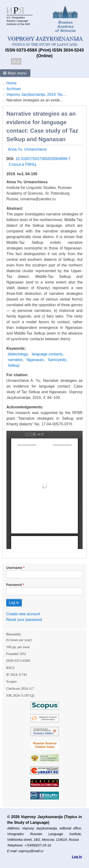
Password (14, 585)
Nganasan (35, 360)
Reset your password (24, 620)
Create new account (23, 614)
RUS (16, 61)
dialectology (18, 354)
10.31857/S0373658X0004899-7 (43, 159)
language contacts (47, 354)
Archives (14, 89)
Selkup (14, 365)
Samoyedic (57, 360)
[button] (15, 73)
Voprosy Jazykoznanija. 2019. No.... (37, 94)
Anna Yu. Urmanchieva (27, 149)
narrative (15, 360)
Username (14, 568)
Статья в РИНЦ (22, 164)
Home (12, 83)
